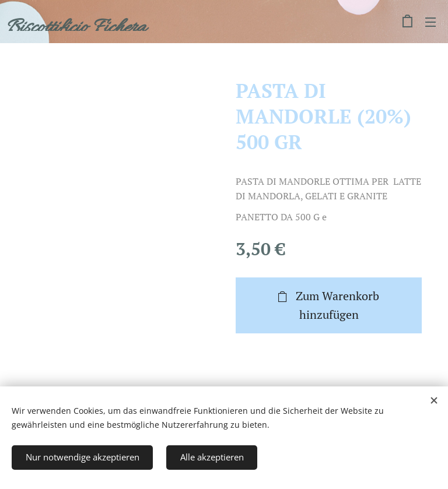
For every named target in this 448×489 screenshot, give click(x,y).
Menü (430, 22)
